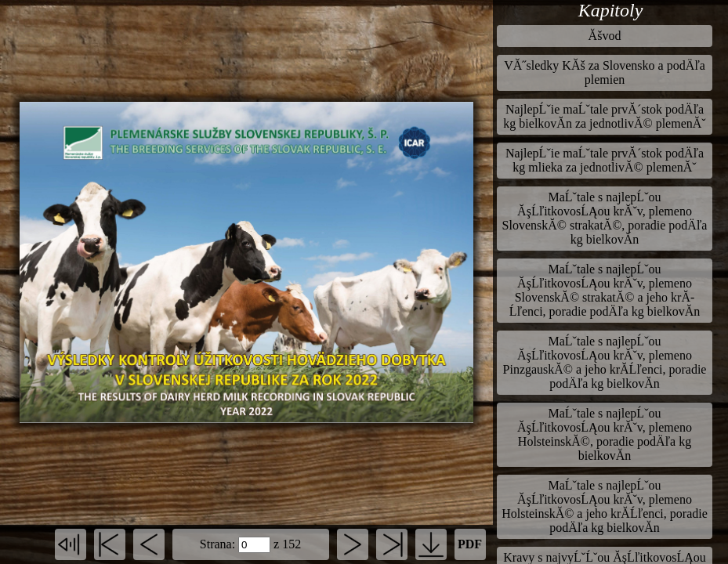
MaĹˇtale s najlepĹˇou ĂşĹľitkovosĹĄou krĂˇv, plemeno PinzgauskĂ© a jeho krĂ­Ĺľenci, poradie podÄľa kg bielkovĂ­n (605, 362)
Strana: (217, 544)
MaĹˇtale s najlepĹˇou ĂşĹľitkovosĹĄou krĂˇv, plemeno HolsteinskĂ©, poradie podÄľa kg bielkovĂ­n (605, 434)
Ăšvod (605, 36)
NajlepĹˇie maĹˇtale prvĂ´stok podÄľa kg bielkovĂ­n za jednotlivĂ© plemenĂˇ (604, 116)
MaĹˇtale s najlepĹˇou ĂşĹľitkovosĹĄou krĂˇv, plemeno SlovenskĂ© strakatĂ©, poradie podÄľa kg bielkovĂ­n (605, 218)
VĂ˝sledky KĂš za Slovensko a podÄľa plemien (605, 72)
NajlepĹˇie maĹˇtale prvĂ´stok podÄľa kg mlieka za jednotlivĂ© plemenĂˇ (605, 160)
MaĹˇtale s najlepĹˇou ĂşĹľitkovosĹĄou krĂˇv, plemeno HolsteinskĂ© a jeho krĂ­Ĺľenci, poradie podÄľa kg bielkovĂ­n (605, 506)
